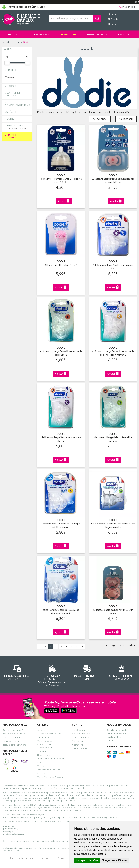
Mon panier (77, 742)
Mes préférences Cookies (50, 778)
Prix (9, 50)
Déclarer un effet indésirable (51, 759)
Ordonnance (43, 756)
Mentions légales (46, 767)
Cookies (41, 774)
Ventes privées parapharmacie (45, 743)
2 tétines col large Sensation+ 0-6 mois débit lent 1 (61, 353)
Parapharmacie (43, 35)
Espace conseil (45, 748)
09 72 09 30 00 (122, 672)
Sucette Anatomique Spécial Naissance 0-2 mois (113, 181)
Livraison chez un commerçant (115, 739)
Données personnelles (49, 770)
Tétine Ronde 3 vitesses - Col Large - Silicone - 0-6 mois (61, 612)
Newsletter (43, 752)
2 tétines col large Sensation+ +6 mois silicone (61, 440)
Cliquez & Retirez (17, 672)
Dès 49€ (52, 675)
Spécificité (14, 112)
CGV (39, 763)
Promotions (69, 35)
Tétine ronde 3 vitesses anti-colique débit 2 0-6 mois (61, 526)
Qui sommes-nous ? (13, 731)
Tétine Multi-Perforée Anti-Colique (61, 181)
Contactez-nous (11, 742)
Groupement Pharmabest (15, 734)
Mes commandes (81, 738)
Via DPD (87, 672)
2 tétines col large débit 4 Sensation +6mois (113, 440)
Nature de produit (13, 95)
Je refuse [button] (94, 860)
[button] (100, 119)
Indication (16, 127)
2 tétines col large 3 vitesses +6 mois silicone (113, 267)
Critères (12, 70)
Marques (123, 35)
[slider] (7, 63)
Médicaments (16, 35)
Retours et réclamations (14, 745)
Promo (10, 78)
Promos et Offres (14, 137)
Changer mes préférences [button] (115, 860)
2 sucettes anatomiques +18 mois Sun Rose (113, 612)
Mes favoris (78, 745)
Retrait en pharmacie (117, 731)
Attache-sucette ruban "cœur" (61, 265)
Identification (78, 731)
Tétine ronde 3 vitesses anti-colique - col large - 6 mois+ (113, 526)
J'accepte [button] (81, 860)
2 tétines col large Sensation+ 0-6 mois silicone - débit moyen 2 (113, 353)
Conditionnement (17, 106)
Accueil (6, 42)
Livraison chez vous (116, 734)
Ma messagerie (79, 749)
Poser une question (12, 738)
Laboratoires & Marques (49, 734)
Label (10, 119)
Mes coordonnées (81, 734)
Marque (16, 42)
